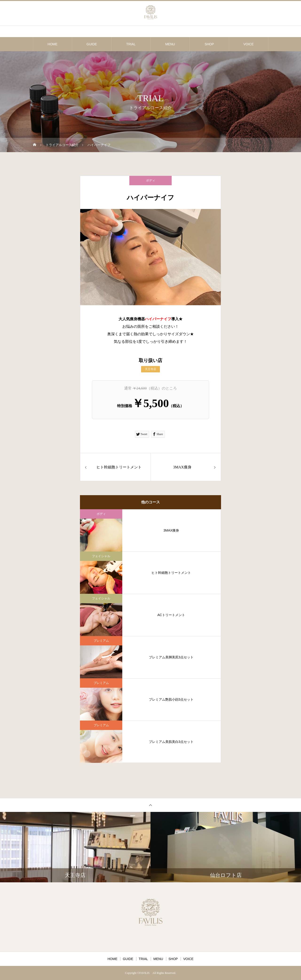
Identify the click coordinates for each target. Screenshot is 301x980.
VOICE (249, 44)
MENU (170, 44)
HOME (52, 44)
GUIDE (92, 44)
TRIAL (131, 44)
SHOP (209, 44)
